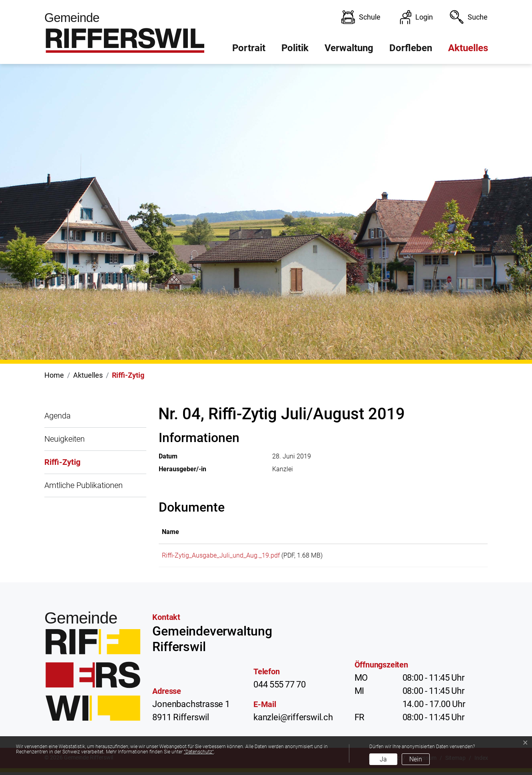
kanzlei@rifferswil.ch (293, 720)
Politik (295, 48)
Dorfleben (411, 48)
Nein (416, 759)
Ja (383, 759)
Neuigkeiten (65, 439)
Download (456, 557)
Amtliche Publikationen (84, 485)
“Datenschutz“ (199, 752)
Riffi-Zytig (62, 466)
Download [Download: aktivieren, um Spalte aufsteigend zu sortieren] (443, 532)
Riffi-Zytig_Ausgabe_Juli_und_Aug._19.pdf (221, 555)
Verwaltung (349, 48)
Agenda (58, 416)
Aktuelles (468, 48)
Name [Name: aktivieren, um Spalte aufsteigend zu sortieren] (170, 532)
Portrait (249, 48)
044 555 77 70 (280, 687)
